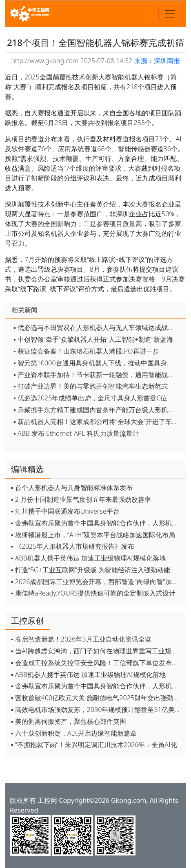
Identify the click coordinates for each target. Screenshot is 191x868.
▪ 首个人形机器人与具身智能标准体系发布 (72, 488)
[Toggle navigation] (170, 14)
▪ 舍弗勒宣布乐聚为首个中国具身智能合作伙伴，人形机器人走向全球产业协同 (97, 523)
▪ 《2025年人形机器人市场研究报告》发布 (73, 546)
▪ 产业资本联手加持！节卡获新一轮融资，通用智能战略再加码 (98, 375)
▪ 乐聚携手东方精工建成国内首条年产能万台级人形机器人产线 (98, 410)
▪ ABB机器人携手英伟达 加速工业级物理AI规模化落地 (88, 558)
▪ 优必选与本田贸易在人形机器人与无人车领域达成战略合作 (98, 327)
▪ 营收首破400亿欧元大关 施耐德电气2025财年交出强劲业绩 (97, 698)
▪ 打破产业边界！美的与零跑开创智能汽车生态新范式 (91, 386)
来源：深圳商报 (157, 61)
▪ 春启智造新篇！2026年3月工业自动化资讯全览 (81, 639)
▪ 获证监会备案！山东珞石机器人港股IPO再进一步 (86, 351)
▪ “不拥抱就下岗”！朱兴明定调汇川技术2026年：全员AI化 (94, 745)
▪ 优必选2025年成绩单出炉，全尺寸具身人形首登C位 (90, 398)
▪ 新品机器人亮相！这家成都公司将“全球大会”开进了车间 (96, 422)
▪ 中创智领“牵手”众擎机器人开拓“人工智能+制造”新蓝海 (93, 339)
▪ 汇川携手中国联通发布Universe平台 (65, 511)
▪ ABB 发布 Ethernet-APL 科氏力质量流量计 (76, 433)
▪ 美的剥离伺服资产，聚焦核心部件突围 (69, 721)
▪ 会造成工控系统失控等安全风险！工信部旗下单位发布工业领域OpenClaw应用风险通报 (97, 663)
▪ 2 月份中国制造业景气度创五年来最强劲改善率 (81, 499)
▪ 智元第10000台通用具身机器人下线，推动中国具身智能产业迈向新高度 (98, 363)
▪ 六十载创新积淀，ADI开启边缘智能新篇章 (74, 733)
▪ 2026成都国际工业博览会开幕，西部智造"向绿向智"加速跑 (97, 582)
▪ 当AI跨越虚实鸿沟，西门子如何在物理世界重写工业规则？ (97, 651)
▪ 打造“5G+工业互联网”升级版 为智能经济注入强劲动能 (91, 570)
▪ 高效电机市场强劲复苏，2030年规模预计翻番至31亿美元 (96, 710)
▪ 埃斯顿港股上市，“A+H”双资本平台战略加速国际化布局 (93, 535)
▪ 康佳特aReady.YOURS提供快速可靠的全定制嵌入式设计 (93, 593)
